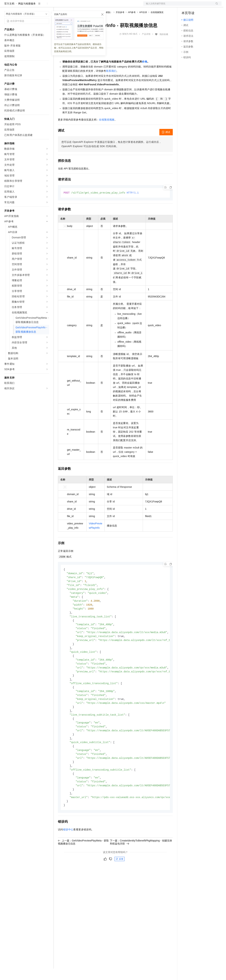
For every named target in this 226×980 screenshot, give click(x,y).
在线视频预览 (157, 24)
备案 (185, 6)
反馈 (120, 881)
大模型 (37, 6)
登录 (216, 6)
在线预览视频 (107, 131)
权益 (69, 6)
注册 (203, 6)
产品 (46, 6)
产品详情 (146, 46)
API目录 (143, 24)
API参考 (132, 24)
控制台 (194, 6)
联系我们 (111, 82)
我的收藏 (164, 46)
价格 (145, 73)
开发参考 (120, 24)
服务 (105, 6)
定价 (77, 6)
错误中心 (68, 852)
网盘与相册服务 (27, 15)
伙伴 (97, 6)
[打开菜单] (6, 6)
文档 (178, 6)
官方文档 (9, 15)
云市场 (87, 6)
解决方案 (58, 6)
